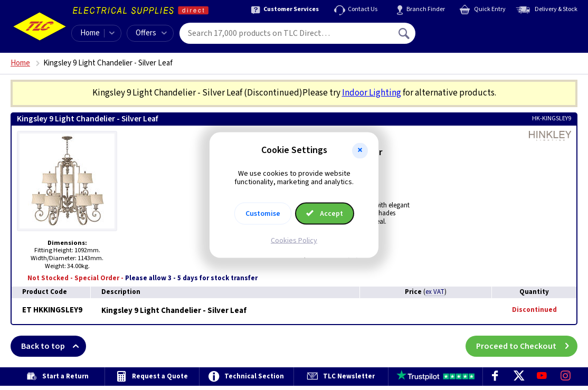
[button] (360, 150)
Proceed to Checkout (527, 346)
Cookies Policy (294, 241)
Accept (325, 214)
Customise (263, 214)
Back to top (54, 346)
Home (90, 33)
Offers (151, 33)
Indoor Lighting (372, 93)
